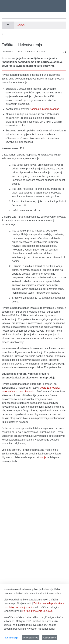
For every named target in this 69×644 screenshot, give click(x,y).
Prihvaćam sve (31, 638)
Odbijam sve (50, 638)
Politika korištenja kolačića (37, 611)
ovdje (43, 457)
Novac (21, 25)
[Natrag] (3, 34)
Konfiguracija (12, 638)
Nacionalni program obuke (44, 109)
